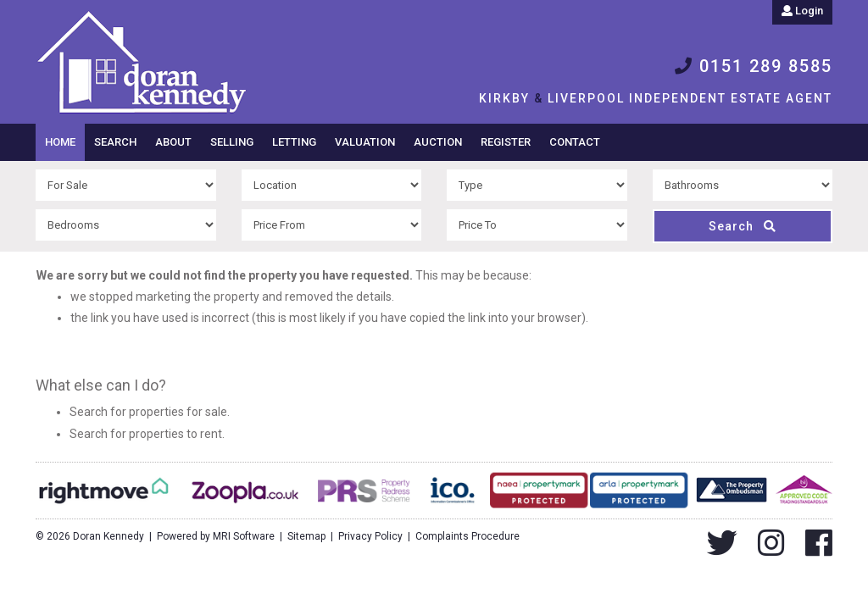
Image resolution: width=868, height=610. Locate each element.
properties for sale (178, 412)
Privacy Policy (370, 536)
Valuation (365, 142)
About (173, 142)
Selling (232, 142)
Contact (575, 142)
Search (743, 226)
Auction (438, 142)
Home (60, 142)
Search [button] (115, 142)
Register (506, 142)
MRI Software (244, 536)
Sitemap (306, 536)
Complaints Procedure (467, 536)
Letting (294, 142)
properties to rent (175, 434)
